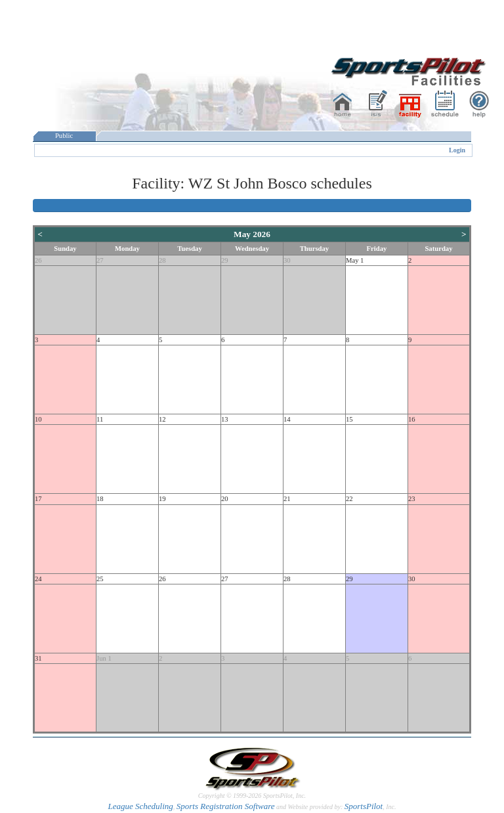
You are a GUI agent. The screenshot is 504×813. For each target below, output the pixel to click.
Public (64, 136)
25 (100, 579)
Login (457, 150)
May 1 (355, 260)
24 (38, 579)
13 (225, 419)
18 (100, 499)
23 (412, 499)
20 (225, 499)
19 (162, 499)
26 (38, 260)
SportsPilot (364, 806)
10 (38, 419)
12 (162, 419)
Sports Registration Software (226, 806)
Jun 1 (104, 658)
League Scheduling (140, 806)
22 (349, 499)
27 (100, 260)
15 (349, 419)
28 (162, 260)
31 (38, 658)
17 (38, 499)
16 (412, 419)
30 (287, 260)
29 (225, 260)
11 (100, 419)
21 (287, 499)
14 (287, 419)
